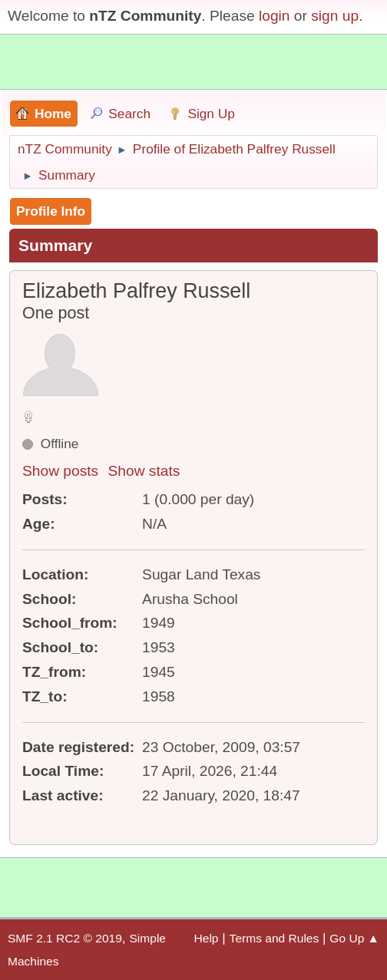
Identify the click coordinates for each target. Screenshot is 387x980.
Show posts (60, 471)
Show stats (144, 471)
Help (207, 938)
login (275, 16)
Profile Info (51, 211)
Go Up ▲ (354, 938)
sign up (335, 16)
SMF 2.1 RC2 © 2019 (65, 938)
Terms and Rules (275, 938)
